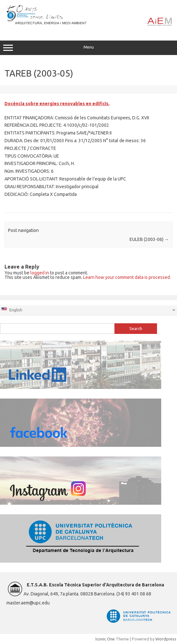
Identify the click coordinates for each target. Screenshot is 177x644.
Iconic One (105, 639)
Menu (88, 48)
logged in (40, 273)
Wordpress (166, 639)
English (12, 309)
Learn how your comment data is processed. (127, 277)
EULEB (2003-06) (149, 239)
